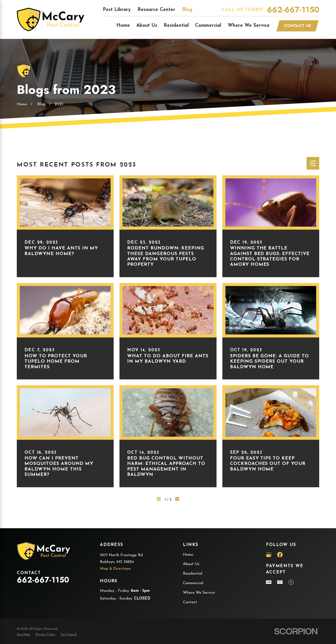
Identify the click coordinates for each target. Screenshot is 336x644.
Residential (193, 574)
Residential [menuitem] (176, 26)
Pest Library (117, 10)
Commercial (193, 583)
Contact (190, 602)
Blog (187, 10)
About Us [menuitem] (147, 26)
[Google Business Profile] (269, 555)
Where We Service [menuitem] (249, 26)
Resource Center (156, 10)
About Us (191, 564)
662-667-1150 (293, 10)
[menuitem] (23, 635)
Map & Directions (115, 569)
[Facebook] (280, 555)
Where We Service (199, 593)
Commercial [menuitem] (208, 26)
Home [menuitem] (123, 26)
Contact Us (298, 26)
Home (188, 555)
